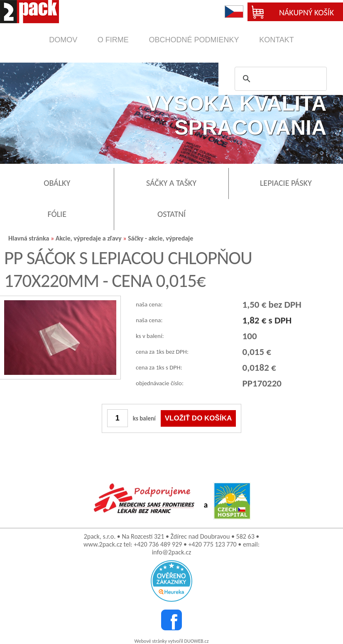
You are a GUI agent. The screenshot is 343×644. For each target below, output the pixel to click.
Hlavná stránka (29, 238)
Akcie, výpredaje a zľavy (89, 238)
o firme (113, 40)
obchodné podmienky (194, 40)
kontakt (277, 40)
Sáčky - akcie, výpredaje (160, 238)
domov (63, 40)
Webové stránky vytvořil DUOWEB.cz (172, 641)
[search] (279, 79)
